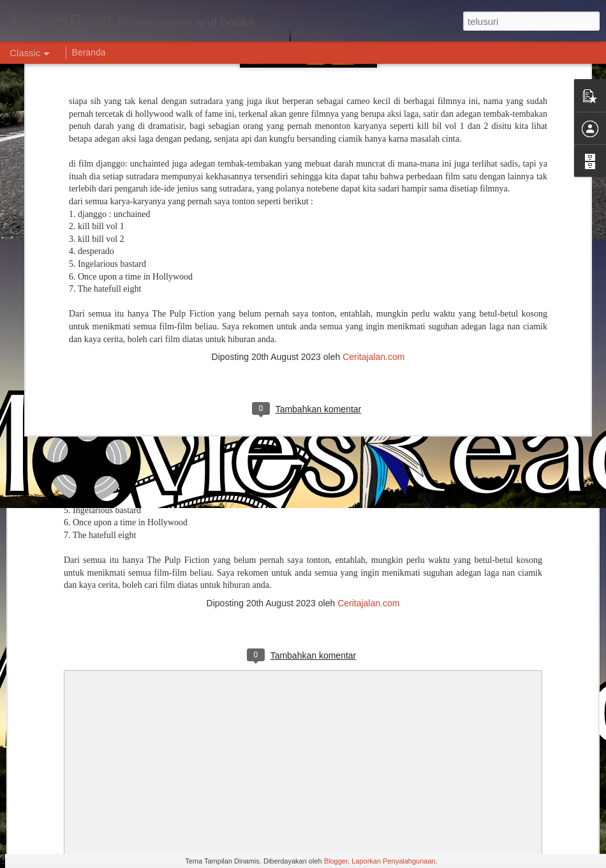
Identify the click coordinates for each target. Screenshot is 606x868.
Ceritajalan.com (373, 270)
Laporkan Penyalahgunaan (394, 861)
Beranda (89, 52)
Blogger (336, 861)
